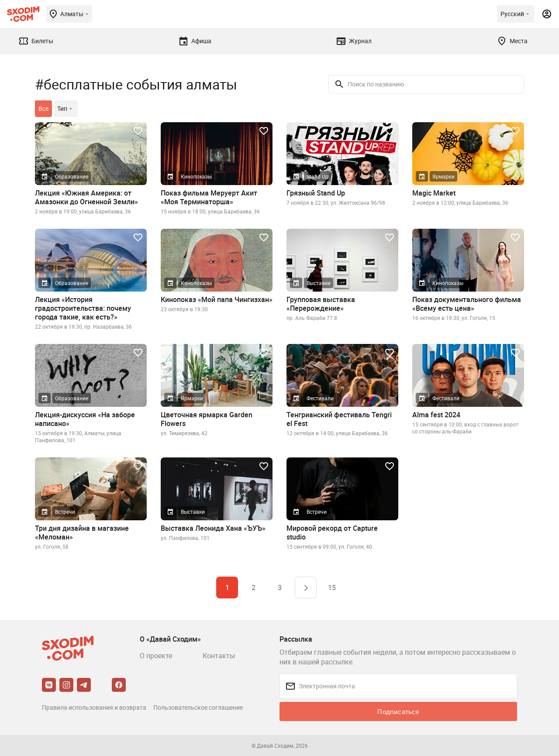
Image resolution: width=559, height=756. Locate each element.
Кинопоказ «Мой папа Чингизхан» (217, 299)
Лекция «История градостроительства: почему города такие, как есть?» (83, 308)
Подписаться (398, 711)
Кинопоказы (196, 176)
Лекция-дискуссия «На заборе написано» (85, 419)
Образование (72, 176)
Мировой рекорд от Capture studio (332, 533)
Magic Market (434, 193)
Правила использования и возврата (94, 707)
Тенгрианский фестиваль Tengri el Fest (339, 419)
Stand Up (317, 176)
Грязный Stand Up (316, 193)
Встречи (65, 512)
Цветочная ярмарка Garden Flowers (207, 419)
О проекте (156, 656)
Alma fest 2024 (436, 415)
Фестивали (320, 398)
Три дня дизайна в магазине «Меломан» (82, 533)
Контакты (219, 656)
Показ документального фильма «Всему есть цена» (467, 304)
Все (43, 108)
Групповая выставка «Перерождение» (321, 304)
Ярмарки (443, 176)
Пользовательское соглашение (198, 707)
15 (332, 588)
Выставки (319, 283)
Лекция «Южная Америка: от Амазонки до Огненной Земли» (86, 197)
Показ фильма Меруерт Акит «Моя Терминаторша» (209, 197)
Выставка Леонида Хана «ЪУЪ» (213, 528)
